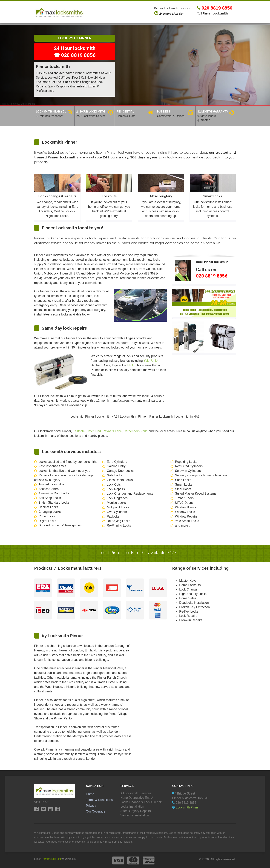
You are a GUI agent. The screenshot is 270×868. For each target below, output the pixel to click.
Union (155, 361)
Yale (147, 361)
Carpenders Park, (136, 431)
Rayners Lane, (113, 431)
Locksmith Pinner (188, 807)
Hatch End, (95, 431)
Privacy (91, 806)
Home (90, 794)
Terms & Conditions (99, 800)
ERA (130, 365)
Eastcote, (80, 431)
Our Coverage (96, 811)
